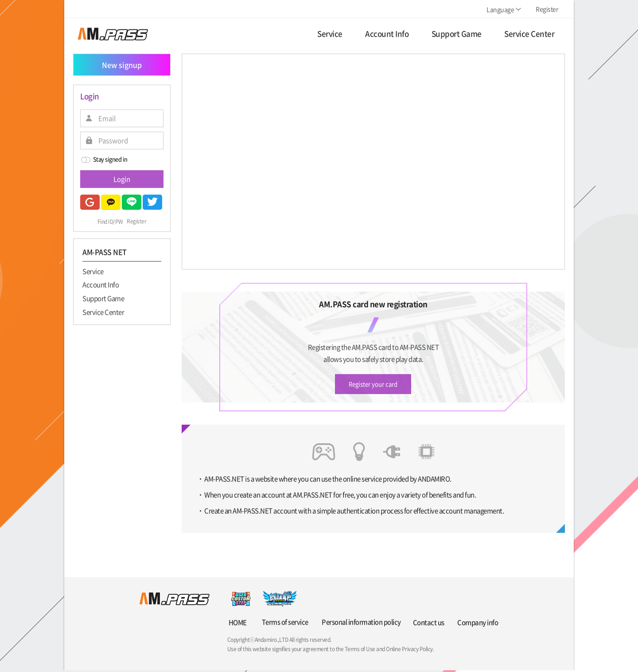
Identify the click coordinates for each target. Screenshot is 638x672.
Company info (478, 624)
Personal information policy (360, 624)
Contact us (428, 624)
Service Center (103, 312)
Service (93, 271)
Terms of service (283, 624)
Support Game (103, 298)
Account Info (101, 285)
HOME (238, 624)
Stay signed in (104, 160)
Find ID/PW (110, 222)
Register (136, 222)
